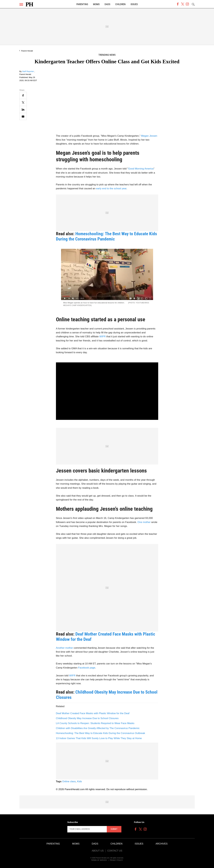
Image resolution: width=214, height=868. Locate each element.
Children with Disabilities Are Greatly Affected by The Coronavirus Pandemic (98, 728)
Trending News (107, 55)
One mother (144, 522)
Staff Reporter (28, 71)
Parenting (82, 4)
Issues (134, 4)
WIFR (102, 337)
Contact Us (115, 851)
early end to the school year (111, 188)
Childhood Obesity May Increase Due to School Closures (87, 718)
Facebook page (87, 668)
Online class (69, 781)
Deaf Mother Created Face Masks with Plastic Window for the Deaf (93, 713)
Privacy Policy (116, 860)
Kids (80, 781)
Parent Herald (27, 51)
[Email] (23, 116)
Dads (107, 4)
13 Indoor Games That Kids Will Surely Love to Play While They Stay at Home (99, 738)
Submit (114, 829)
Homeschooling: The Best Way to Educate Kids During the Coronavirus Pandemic (106, 236)
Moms (96, 4)
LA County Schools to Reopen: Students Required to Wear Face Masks (95, 723)
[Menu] (21, 4)
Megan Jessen (149, 136)
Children (120, 4)
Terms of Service (99, 860)
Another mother (64, 648)
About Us (98, 851)
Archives (162, 844)
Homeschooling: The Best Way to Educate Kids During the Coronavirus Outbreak (100, 733)
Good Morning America (141, 169)
